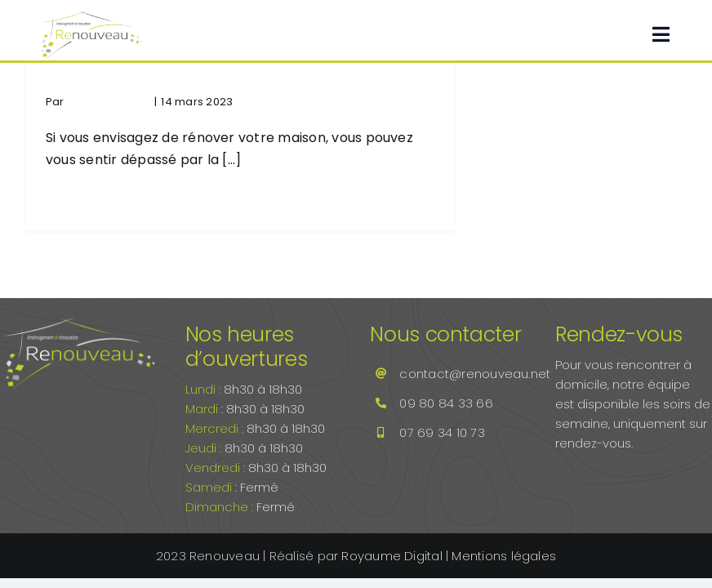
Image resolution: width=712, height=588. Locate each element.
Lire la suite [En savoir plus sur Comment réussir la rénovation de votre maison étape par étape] (76, 200)
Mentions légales (504, 556)
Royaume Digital (394, 556)
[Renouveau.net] (91, 14)
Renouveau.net (109, 102)
